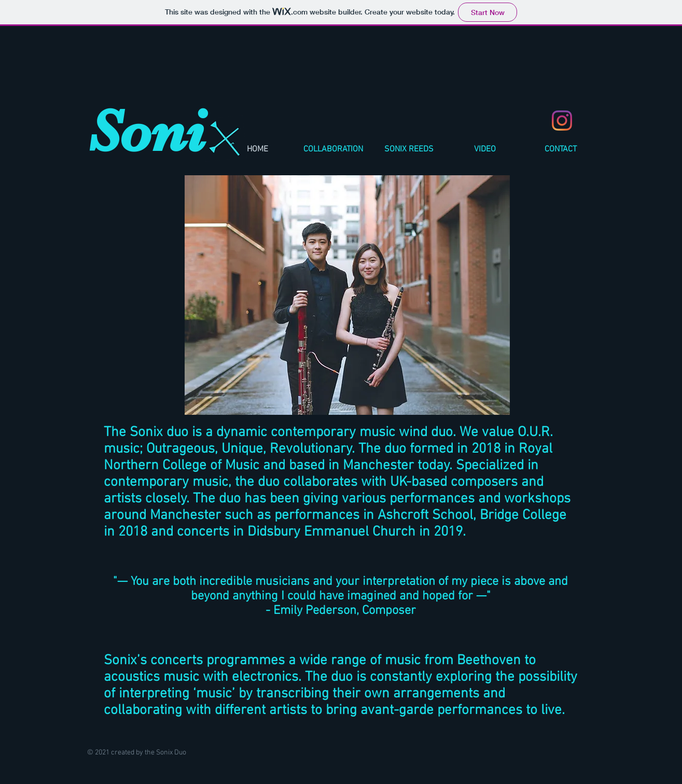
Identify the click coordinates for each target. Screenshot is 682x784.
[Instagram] (562, 121)
